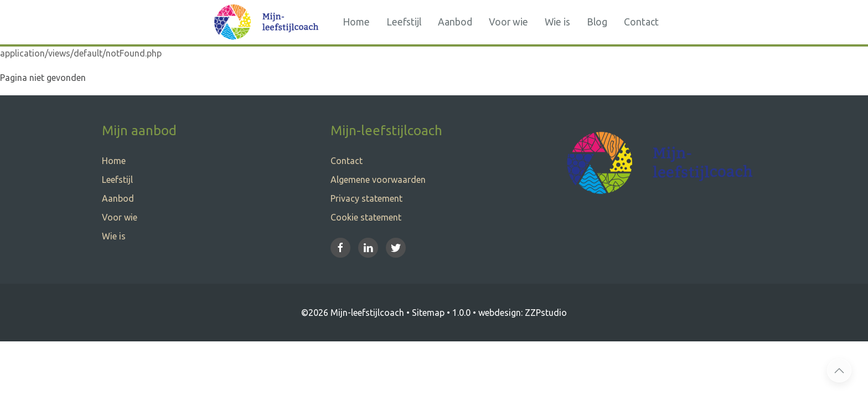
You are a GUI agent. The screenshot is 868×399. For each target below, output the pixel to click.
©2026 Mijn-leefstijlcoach (353, 313)
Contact (641, 22)
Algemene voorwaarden (378, 180)
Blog (597, 22)
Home (356, 22)
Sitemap (428, 313)
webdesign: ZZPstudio (523, 313)
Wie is (557, 22)
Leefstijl (404, 22)
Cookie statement (366, 217)
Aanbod (455, 22)
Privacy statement (366, 198)
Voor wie (508, 22)
